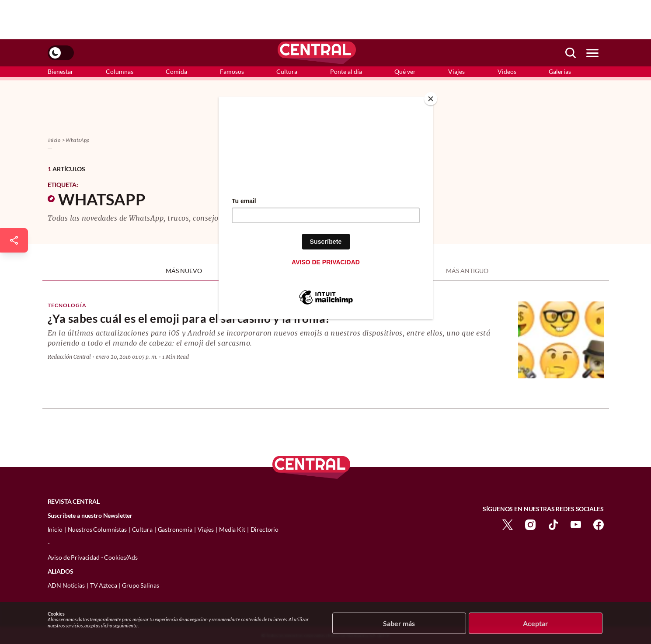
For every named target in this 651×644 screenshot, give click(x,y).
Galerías (560, 71)
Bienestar (61, 71)
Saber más (399, 623)
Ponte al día (346, 71)
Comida (176, 71)
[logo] (317, 53)
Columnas (120, 71)
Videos (507, 71)
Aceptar (536, 623)
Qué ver (405, 71)
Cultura (287, 71)
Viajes (456, 71)
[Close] (431, 99)
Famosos (232, 71)
